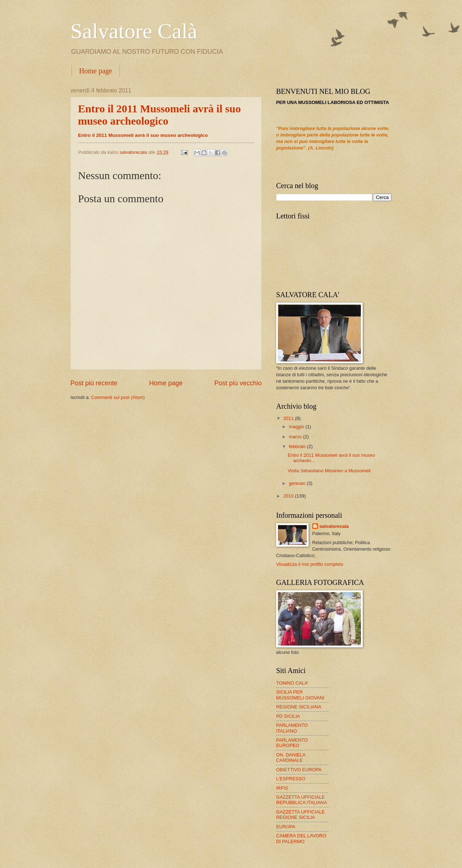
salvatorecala (334, 526)
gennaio (298, 483)
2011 (289, 418)
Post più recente (94, 383)
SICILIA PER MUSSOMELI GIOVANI (300, 695)
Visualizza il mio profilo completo (310, 564)
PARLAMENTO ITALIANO (292, 728)
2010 (289, 496)
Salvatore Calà (134, 31)
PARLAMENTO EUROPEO (292, 743)
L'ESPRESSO (291, 779)
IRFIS (282, 788)
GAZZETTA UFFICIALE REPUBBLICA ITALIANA (302, 800)
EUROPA (286, 827)
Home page (96, 71)
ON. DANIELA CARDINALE (291, 758)
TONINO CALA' (292, 683)
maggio (297, 427)
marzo (296, 437)
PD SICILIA (288, 716)
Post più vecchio (238, 383)
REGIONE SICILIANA (299, 707)
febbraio (298, 446)
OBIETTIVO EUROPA (299, 770)
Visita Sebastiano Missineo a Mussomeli (329, 471)
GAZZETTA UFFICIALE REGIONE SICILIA (300, 815)
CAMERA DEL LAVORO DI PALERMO (301, 838)
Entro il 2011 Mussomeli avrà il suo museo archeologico (143, 135)
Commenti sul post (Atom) (118, 397)
